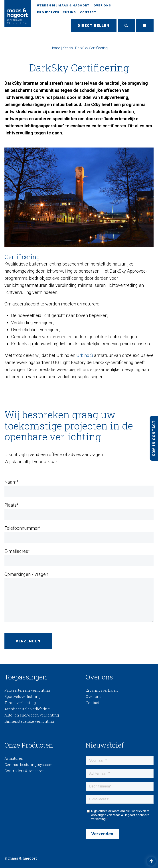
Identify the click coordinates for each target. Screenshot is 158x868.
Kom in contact (154, 438)
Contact (88, 12)
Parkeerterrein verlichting (27, 690)
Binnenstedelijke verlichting (29, 721)
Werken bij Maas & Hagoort (63, 5)
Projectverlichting (56, 12)
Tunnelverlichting (20, 703)
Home (55, 48)
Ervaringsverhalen (102, 690)
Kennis (68, 48)
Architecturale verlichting (27, 709)
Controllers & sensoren (25, 771)
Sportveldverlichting (22, 696)
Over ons (102, 5)
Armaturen (14, 758)
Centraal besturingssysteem (28, 765)
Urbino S (85, 355)
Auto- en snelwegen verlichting (32, 715)
